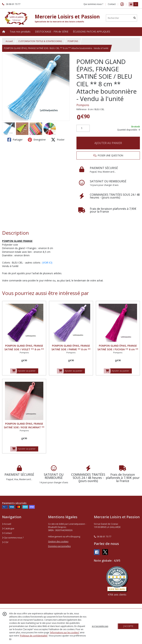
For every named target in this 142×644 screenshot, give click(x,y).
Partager (15, 140)
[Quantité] (83, 128)
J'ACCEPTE (128, 626)
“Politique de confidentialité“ (34, 636)
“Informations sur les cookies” (64, 632)
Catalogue (8, 528)
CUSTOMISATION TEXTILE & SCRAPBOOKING (40, 41)
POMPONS (73, 41)
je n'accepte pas (100, 626)
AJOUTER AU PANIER (108, 143)
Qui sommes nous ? (13, 538)
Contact (112, 4)
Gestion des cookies (58, 541)
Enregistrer (37, 140)
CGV (5, 542)
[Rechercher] (135, 18)
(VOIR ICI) (47, 263)
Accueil (9, 41)
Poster (58, 140)
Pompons (83, 105)
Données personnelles (59, 546)
